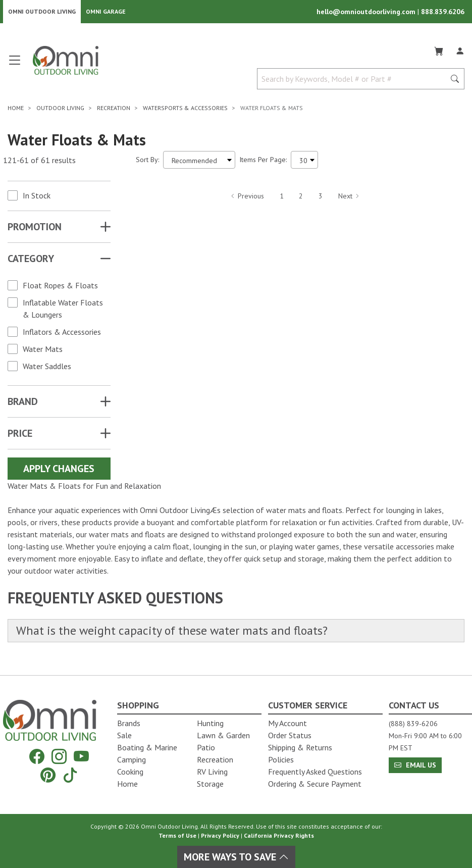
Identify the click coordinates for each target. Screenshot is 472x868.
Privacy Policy (220, 835)
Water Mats (43, 352)
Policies (281, 759)
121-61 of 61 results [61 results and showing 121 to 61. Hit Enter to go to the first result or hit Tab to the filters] (39, 163)
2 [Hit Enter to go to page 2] (301, 198)
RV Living (212, 772)
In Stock (37, 198)
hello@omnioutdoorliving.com (367, 13)
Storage (210, 784)
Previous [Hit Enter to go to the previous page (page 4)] (247, 198)
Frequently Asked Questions (315, 772)
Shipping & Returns (300, 747)
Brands (129, 723)
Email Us (415, 765)
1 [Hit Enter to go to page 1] (282, 198)
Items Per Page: (263, 163)
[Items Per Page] (304, 163)
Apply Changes (59, 472)
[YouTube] (81, 757)
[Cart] (439, 53)
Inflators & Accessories (62, 335)
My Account (287, 723)
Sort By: (147, 163)
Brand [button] (23, 404)
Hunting (210, 723)
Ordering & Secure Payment (315, 784)
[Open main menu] (15, 67)
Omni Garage (106, 13)
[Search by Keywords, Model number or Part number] (354, 82)
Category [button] (31, 262)
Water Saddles (47, 369)
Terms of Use (177, 835)
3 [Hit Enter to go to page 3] (321, 198)
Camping (132, 759)
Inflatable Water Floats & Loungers (63, 312)
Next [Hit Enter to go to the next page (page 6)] (349, 198)
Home (127, 784)
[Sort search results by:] (199, 163)
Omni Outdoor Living (42, 13)
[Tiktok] (70, 775)
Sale (124, 735)
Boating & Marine (147, 747)
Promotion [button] (35, 230)
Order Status (290, 735)
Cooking (130, 772)
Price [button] (20, 436)
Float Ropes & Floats (60, 288)
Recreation (215, 759)
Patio (206, 747)
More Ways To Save (236, 857)
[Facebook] (37, 757)
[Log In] (460, 53)
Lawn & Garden (223, 735)
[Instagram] (59, 757)
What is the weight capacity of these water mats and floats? (184, 634)
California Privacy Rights (279, 835)
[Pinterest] (48, 775)
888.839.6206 (443, 13)
